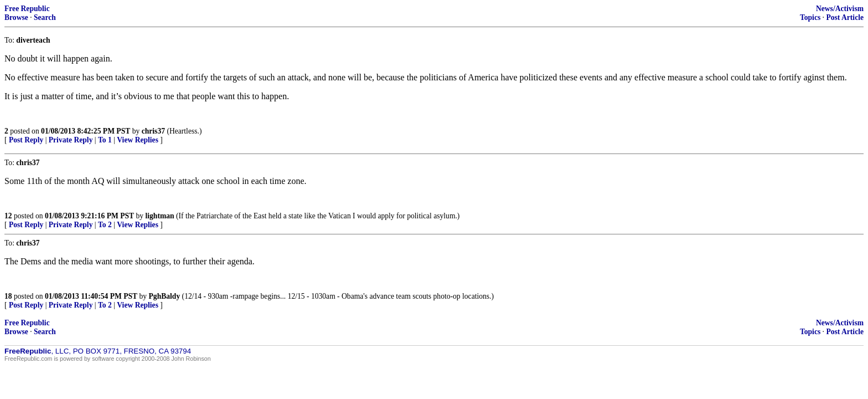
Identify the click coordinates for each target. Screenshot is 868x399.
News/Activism (840, 9)
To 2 (105, 225)
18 (8, 296)
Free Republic (27, 9)
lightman (160, 216)
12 (8, 216)
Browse (16, 17)
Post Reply (26, 140)
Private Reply (71, 140)
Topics (810, 17)
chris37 (153, 131)
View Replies (138, 140)
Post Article (845, 17)
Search (45, 17)
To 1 (105, 140)
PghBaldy (165, 296)
